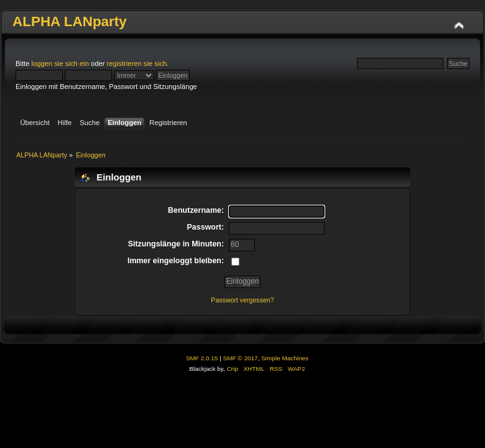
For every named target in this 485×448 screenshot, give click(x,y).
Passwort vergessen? (242, 300)
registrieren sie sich (137, 63)
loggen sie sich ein (60, 63)
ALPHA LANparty (70, 21)
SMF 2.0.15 (202, 358)
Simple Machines (285, 358)
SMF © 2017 (241, 358)
